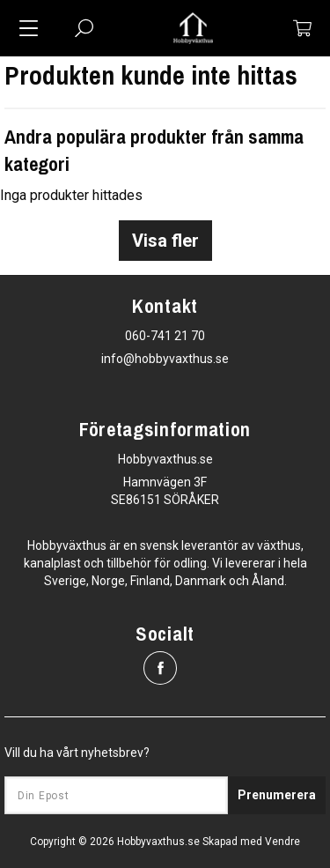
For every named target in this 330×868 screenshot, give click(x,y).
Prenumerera (277, 795)
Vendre (282, 842)
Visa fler (165, 241)
